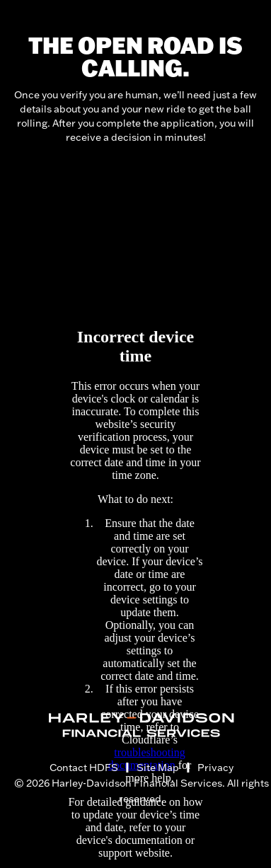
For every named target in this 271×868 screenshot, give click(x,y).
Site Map (158, 768)
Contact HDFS (84, 768)
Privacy (215, 768)
